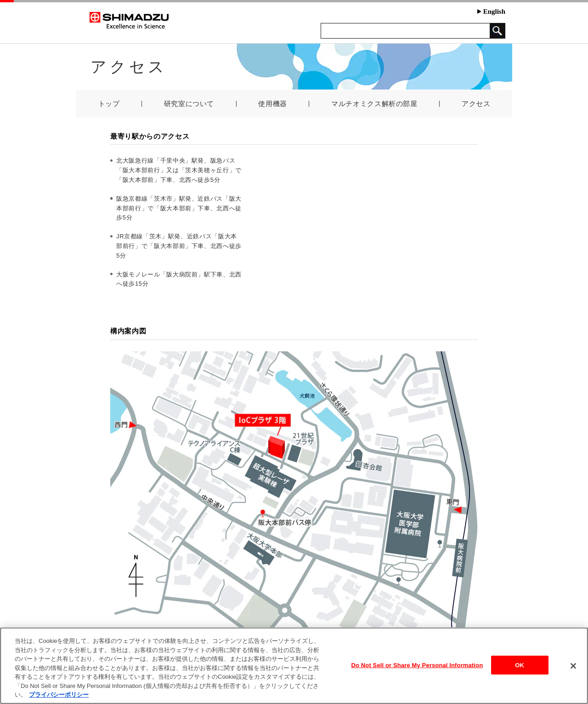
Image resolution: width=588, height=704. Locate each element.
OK (520, 665)
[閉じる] (573, 666)
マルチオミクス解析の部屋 (374, 104)
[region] (294, 666)
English (491, 11)
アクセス (476, 104)
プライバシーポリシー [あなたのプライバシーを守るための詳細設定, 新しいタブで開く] (59, 695)
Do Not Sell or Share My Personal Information (417, 665)
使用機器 (273, 104)
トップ (109, 104)
